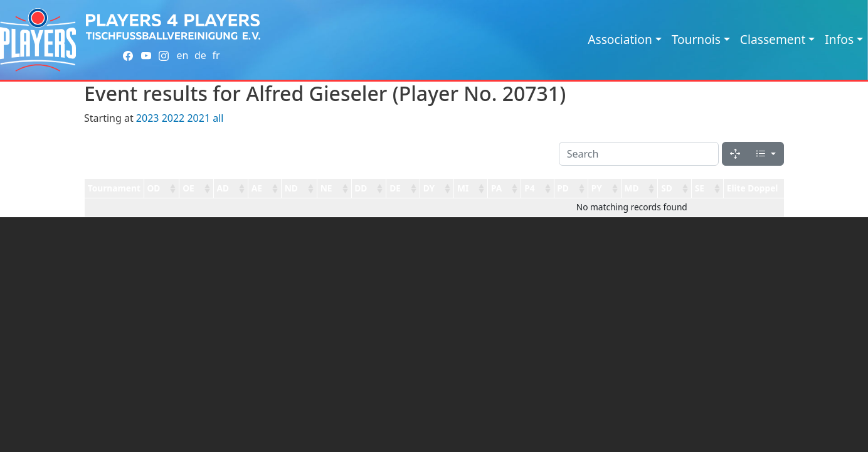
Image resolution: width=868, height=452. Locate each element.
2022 (173, 118)
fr (216, 55)
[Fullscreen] (735, 154)
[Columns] (766, 154)
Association (620, 39)
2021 (198, 118)
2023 (148, 118)
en (182, 55)
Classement (773, 39)
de (200, 55)
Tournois (696, 39)
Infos (839, 39)
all (218, 118)
